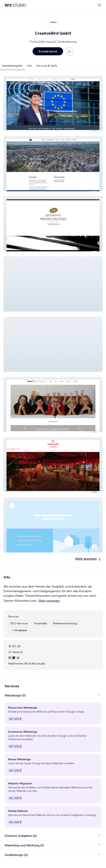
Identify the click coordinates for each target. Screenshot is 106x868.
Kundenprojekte (12, 66)
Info (29, 66)
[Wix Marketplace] (15, 5)
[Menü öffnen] (99, 5)
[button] (53, 103)
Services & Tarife (47, 66)
